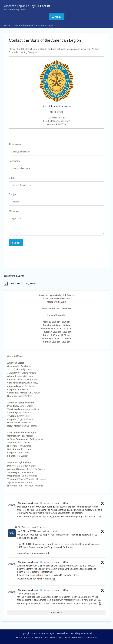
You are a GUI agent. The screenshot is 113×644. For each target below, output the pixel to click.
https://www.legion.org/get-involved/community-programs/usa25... (63, 517)
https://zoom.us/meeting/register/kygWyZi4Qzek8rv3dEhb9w (48, 575)
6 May (65, 503)
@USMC (45, 597)
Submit (16, 243)
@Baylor (93, 604)
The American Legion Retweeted (32, 527)
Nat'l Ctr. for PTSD (27, 531)
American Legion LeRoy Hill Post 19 (27, 6)
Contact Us (91, 638)
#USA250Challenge (45, 507)
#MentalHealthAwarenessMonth (33, 553)
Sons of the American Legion (57, 106)
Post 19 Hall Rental (75, 638)
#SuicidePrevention (27, 579)
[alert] (57, 284)
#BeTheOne (32, 566)
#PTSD (97, 600)
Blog (61, 638)
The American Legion (28, 503)
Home (19, 638)
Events (53, 638)
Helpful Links (42, 638)
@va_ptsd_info (44, 531)
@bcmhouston (44, 600)
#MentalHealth (44, 579)
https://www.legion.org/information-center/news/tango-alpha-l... (56, 604)
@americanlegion (52, 503)
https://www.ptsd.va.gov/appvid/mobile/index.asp (48, 547)
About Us (29, 638)
